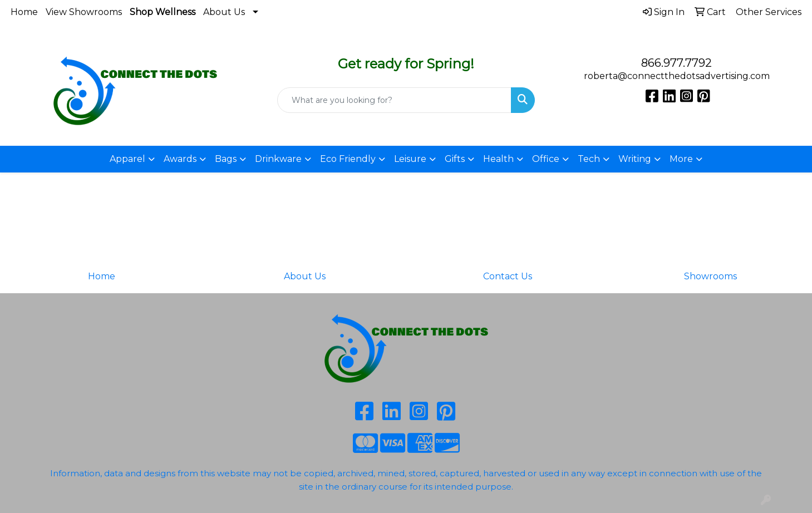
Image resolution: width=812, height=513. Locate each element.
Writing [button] (635, 159)
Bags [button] (226, 159)
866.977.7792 (676, 63)
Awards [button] (180, 159)
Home (24, 12)
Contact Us (508, 276)
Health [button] (498, 159)
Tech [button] (589, 159)
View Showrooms (84, 12)
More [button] (681, 159)
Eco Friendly (348, 159)
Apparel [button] (127, 159)
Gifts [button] (455, 159)
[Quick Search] (394, 100)
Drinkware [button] (278, 159)
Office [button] (546, 159)
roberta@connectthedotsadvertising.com (677, 76)
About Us (224, 12)
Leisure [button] (410, 159)
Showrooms (710, 276)
